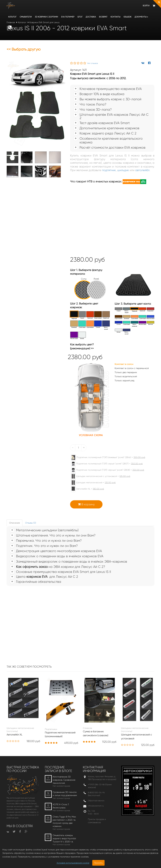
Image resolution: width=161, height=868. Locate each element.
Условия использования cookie (73, 863)
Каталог (12, 17)
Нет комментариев (61, 786)
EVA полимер (68, 17)
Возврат (103, 17)
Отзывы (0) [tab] (31, 523)
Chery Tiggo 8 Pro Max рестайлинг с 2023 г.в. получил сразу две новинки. (64, 821)
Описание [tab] (14, 523)
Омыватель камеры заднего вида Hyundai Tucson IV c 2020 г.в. (64, 838)
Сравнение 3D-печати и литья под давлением (65, 794)
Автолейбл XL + (86, 489)
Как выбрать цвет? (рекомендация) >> (82, 346)
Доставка (91, 17)
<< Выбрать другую (24, 49)
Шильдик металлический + (92, 483)
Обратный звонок (96, 801)
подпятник (109, 170)
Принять (98, 863)
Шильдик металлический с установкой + (99, 476)
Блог (80, 17)
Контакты (115, 17)
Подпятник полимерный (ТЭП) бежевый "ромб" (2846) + (106, 457)
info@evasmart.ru (96, 806)
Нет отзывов (93, 63)
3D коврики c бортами (46, 17)
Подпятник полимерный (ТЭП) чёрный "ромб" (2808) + (106, 470)
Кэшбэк (128, 17)
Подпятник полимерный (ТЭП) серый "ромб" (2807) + (105, 464)
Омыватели (26, 17)
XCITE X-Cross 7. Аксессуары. (61, 806)
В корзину (86, 504)
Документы (141, 17)
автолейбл (142, 170)
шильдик (123, 170)
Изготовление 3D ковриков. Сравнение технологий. (64, 780)
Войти (146, 6)
